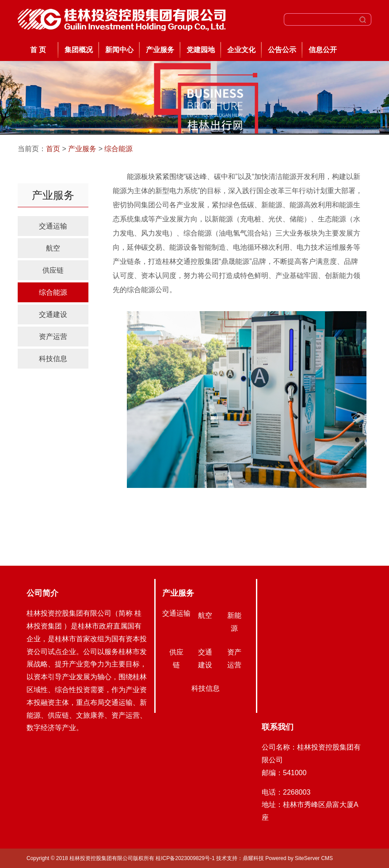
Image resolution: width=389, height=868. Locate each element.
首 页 (38, 50)
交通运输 (53, 226)
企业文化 (241, 50)
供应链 (53, 270)
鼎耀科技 (253, 858)
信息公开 (323, 50)
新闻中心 (119, 50)
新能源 (234, 622)
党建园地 (201, 50)
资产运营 (53, 337)
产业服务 (160, 50)
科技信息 (53, 359)
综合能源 (118, 149)
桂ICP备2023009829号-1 (186, 858)
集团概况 (79, 50)
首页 (53, 149)
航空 (53, 248)
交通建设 (53, 314)
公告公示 (282, 50)
